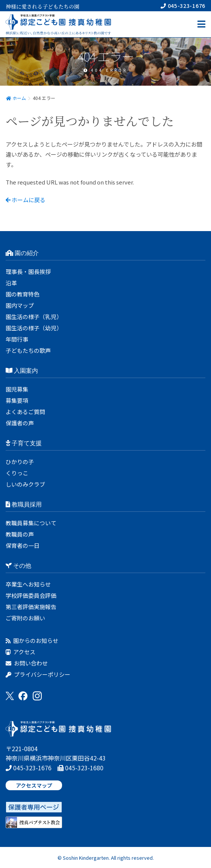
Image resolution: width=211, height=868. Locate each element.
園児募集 (17, 389)
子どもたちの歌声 (28, 350)
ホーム (16, 98)
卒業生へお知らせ (28, 584)
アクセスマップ (34, 785)
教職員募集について (31, 523)
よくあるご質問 (25, 412)
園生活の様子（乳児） (34, 317)
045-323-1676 (183, 6)
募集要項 (17, 400)
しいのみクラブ (25, 484)
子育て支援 (24, 443)
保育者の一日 (23, 545)
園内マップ (20, 305)
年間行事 (17, 339)
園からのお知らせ (32, 640)
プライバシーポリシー (38, 674)
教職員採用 (24, 504)
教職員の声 (20, 534)
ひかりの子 (20, 462)
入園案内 (22, 371)
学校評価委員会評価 (31, 595)
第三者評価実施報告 (31, 607)
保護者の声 (20, 423)
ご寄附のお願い (25, 618)
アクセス (20, 652)
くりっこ (17, 473)
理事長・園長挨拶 (28, 271)
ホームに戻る (26, 200)
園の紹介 (22, 253)
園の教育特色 (23, 294)
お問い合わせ (27, 663)
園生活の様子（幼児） (34, 328)
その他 (18, 566)
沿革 (11, 283)
